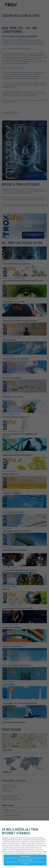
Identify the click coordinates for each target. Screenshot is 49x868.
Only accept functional (25, 860)
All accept (25, 864)
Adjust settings (25, 856)
